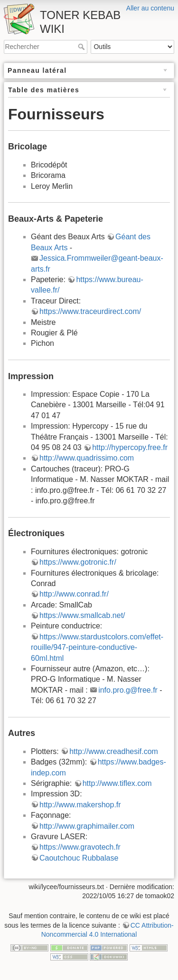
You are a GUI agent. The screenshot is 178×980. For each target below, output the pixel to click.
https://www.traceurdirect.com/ (90, 311)
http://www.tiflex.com (117, 783)
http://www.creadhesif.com (114, 751)
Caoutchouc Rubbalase (79, 858)
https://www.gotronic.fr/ (78, 562)
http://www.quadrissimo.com (87, 458)
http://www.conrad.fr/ (74, 594)
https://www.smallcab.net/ (82, 615)
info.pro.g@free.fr (128, 690)
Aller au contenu (150, 8)
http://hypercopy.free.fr (130, 447)
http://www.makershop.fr (80, 805)
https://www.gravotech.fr (80, 847)
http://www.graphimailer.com (87, 826)
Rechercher (82, 47)
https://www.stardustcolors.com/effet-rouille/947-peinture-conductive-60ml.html (97, 647)
